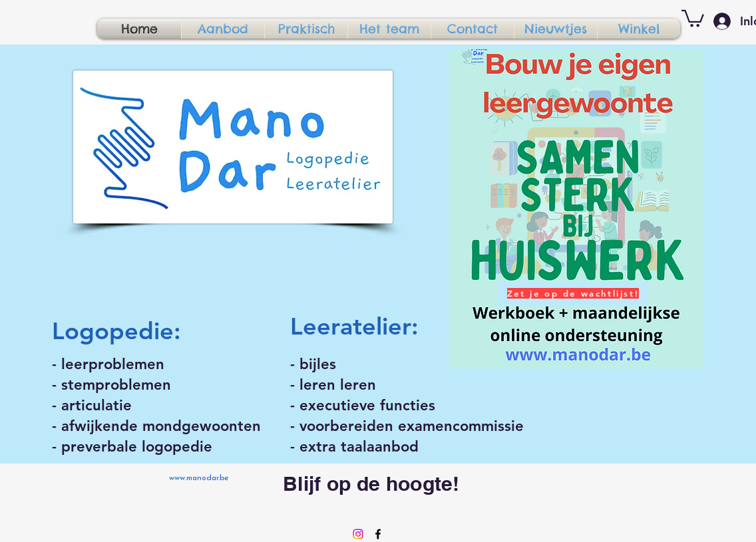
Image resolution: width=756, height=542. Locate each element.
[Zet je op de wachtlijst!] (573, 294)
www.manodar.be (199, 478)
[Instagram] (358, 534)
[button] (693, 18)
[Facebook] (378, 534)
